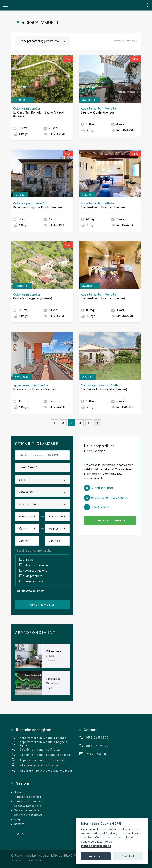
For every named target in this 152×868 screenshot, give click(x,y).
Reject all (128, 856)
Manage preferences (96, 846)
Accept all (96, 856)
